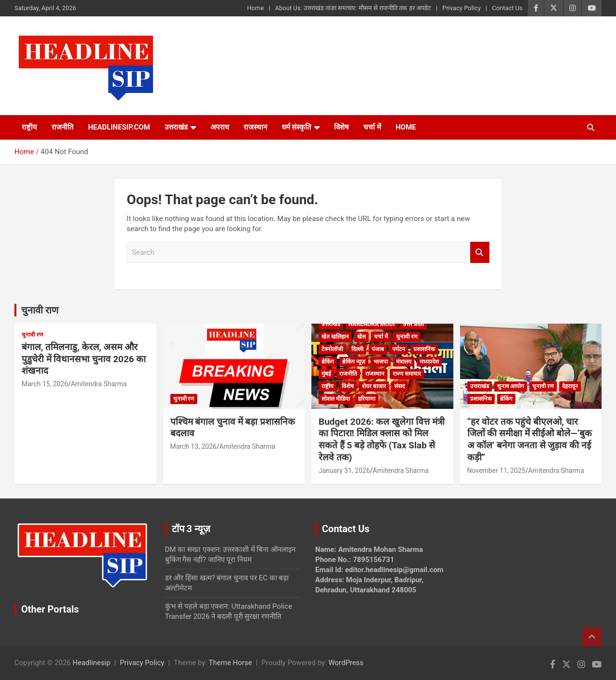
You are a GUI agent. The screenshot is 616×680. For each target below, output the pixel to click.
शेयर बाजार (374, 386)
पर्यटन (399, 349)
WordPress (346, 663)
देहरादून (570, 386)
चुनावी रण (32, 335)
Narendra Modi (372, 324)
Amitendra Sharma (99, 384)
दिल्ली (357, 349)
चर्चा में (372, 127)
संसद (399, 386)
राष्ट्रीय (29, 127)
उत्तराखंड (176, 127)
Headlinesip (92, 663)
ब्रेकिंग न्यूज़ (354, 362)
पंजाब (378, 349)
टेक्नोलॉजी (332, 349)
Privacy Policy (462, 8)
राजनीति (63, 127)
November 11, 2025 (496, 471)
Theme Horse (231, 663)
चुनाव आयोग (511, 386)
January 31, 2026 (344, 471)
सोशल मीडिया (336, 399)
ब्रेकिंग (328, 362)
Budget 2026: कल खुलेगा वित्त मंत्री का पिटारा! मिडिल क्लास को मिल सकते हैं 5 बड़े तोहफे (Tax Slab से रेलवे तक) (382, 439)
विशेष (341, 127)
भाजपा (381, 362)
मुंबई (326, 374)
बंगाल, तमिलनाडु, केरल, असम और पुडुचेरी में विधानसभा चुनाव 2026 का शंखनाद (84, 359)
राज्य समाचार (407, 374)
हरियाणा (367, 399)
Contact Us (507, 8)
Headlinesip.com (119, 127)
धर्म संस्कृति (297, 127)
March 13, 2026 (193, 446)
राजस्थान (255, 127)
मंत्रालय (404, 362)
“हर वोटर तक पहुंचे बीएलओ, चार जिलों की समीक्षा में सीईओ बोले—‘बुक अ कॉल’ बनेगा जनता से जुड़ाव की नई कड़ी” (530, 439)
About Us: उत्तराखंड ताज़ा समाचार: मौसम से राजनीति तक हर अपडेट (353, 8)
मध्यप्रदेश (429, 362)
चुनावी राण (40, 310)
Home (255, 8)
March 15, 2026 (45, 384)
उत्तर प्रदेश (413, 324)
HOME (406, 127)
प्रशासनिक (424, 349)
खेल (361, 337)
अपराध (220, 127)
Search (480, 253)
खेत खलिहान (335, 337)
